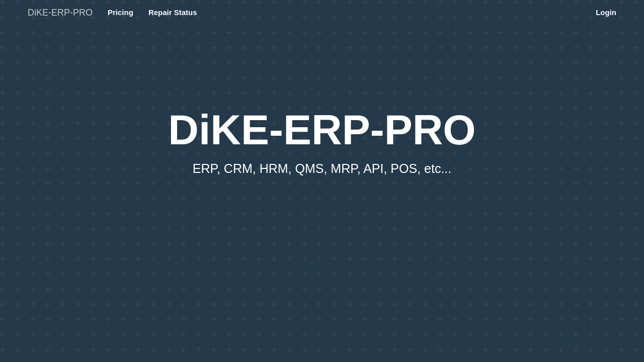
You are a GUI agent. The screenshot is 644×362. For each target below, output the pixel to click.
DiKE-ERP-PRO (60, 13)
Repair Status (173, 12)
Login (606, 12)
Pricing (120, 12)
